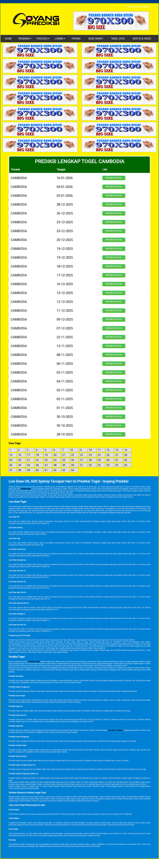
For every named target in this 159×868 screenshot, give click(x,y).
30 (20, 460)
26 (108, 455)
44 (20, 465)
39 (99, 460)
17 (29, 455)
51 (82, 465)
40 (108, 460)
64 (73, 470)
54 (108, 465)
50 (73, 465)
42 (126, 460)
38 (90, 460)
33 (46, 460)
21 (64, 455)
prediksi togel (34, 662)
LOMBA (60, 39)
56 (126, 465)
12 (108, 450)
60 (37, 470)
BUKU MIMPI (96, 39)
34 (55, 460)
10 (90, 450)
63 (64, 470)
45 (29, 465)
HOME (8, 39)
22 (73, 455)
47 (46, 465)
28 (126, 455)
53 (99, 465)
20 (55, 455)
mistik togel (26, 489)
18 (37, 455)
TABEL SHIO (118, 39)
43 (11, 465)
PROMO (76, 39)
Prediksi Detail (114, 178)
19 (46, 455)
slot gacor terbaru (116, 730)
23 (82, 455)
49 (64, 465)
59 (29, 470)
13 (117, 450)
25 (99, 455)
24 (90, 455)
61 (46, 470)
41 (117, 460)
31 (29, 460)
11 (99, 450)
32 (37, 460)
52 (90, 465)
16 (20, 455)
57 (11, 470)
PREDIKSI (43, 39)
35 (64, 460)
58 (20, 470)
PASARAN (25, 39)
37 (82, 460)
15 (11, 455)
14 (126, 450)
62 (55, 470)
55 (117, 465)
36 (73, 460)
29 (11, 460)
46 (37, 465)
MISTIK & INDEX (142, 39)
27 (117, 455)
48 (55, 465)
